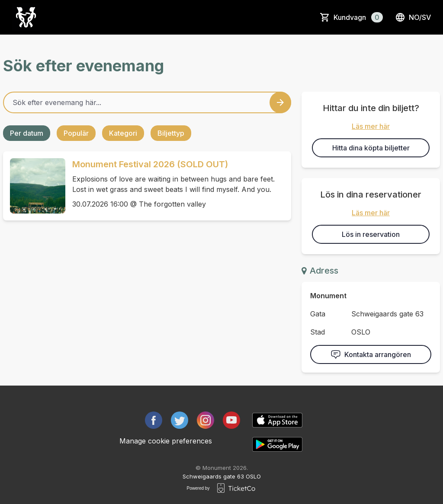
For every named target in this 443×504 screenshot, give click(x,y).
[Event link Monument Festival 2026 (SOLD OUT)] (34, 186)
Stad (318, 332)
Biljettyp (171, 133)
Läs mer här (371, 126)
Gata (318, 314)
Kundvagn (358, 17)
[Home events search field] (147, 102)
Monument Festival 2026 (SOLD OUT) (150, 164)
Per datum (27, 133)
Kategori (123, 133)
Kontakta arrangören (371, 354)
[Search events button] (280, 102)
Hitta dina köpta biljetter (371, 148)
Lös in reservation (371, 234)
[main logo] (26, 17)
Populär (76, 133)
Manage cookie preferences (166, 441)
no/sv (413, 17)
